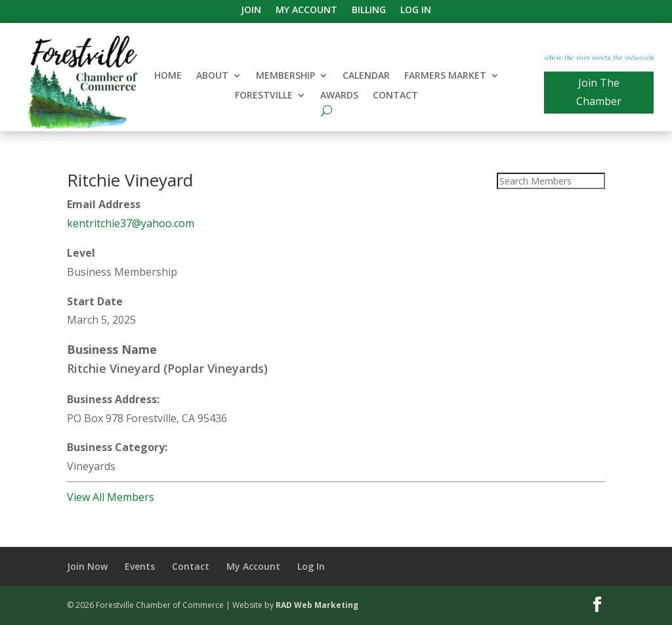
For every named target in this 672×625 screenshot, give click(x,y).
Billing (369, 11)
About (212, 76)
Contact (395, 96)
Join (251, 11)
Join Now (87, 566)
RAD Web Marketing (317, 605)
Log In (416, 11)
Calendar (366, 76)
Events (140, 566)
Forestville (264, 96)
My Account (306, 11)
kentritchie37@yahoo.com (131, 223)
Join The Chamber (599, 92)
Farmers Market (445, 76)
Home (168, 76)
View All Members (111, 497)
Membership (285, 76)
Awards (339, 96)
